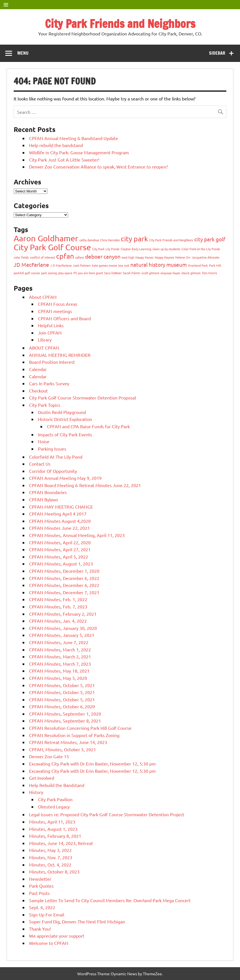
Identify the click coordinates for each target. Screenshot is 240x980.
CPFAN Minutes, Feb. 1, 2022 (58, 599)
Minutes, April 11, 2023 (52, 822)
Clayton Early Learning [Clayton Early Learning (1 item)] (136, 249)
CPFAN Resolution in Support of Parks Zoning (74, 735)
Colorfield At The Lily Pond (56, 457)
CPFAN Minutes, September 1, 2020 (65, 714)
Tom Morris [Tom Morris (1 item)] (209, 273)
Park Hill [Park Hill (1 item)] (215, 265)
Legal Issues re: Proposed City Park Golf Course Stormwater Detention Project (107, 814)
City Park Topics (45, 405)
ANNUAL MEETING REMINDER (60, 355)
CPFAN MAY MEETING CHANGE (61, 507)
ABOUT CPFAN (44, 348)
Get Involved (42, 778)
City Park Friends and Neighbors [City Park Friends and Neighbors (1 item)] (171, 240)
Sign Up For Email (47, 914)
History (36, 792)
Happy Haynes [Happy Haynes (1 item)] (164, 257)
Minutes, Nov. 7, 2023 (51, 857)
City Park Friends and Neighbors (120, 24)
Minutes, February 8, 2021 (55, 836)
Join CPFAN (50, 333)
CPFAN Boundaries (48, 492)
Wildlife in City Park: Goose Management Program (79, 152)
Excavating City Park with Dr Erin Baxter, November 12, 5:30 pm (92, 764)
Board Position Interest (52, 362)
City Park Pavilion (55, 799)
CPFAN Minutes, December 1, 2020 (64, 571)
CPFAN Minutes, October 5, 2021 (62, 685)
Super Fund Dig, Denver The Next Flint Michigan (77, 921)
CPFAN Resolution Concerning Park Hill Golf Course (80, 728)
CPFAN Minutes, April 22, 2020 (60, 542)
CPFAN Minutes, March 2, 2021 (60, 656)
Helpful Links (51, 325)
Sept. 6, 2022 (42, 907)
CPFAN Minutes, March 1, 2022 (60, 649)
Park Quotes (41, 886)
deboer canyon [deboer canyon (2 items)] (103, 256)
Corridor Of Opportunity (53, 471)
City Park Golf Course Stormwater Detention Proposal (82, 398)
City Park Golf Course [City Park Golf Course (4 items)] (52, 247)
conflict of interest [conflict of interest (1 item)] (42, 257)
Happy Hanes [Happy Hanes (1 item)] (144, 257)
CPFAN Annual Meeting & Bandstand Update (74, 138)
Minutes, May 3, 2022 (50, 850)
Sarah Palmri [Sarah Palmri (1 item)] (132, 273)
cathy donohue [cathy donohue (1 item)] (89, 240)
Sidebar (217, 53)
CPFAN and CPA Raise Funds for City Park (88, 426)
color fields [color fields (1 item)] (21, 257)
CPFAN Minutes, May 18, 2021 (59, 671)
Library (45, 339)
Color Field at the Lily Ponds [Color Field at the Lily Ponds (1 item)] (201, 249)
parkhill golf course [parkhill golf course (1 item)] (27, 273)
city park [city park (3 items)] (134, 239)
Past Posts (39, 893)
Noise (44, 441)
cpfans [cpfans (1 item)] (80, 257)
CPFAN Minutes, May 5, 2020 (58, 678)
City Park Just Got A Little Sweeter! (64, 160)
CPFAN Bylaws (44, 499)
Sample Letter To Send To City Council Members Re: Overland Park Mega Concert (110, 900)
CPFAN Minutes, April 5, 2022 (59, 557)
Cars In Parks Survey (49, 383)
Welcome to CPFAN (49, 943)
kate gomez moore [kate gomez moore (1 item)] (105, 265)
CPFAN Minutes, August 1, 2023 (61, 564)
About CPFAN (43, 297)
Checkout (38, 391)
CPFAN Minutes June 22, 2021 (59, 528)
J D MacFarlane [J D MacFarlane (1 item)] (61, 265)
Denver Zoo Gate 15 (49, 756)
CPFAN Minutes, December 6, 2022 (64, 578)
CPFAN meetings (55, 311)
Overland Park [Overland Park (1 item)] (198, 265)
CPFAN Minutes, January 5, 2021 (62, 635)
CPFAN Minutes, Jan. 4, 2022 (58, 621)
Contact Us (40, 464)
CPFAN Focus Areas (58, 304)
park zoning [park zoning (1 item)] (49, 273)
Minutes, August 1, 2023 (53, 829)
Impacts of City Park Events (65, 434)
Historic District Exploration (65, 419)
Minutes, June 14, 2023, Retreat (61, 843)
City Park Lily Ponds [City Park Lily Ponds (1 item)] (106, 249)
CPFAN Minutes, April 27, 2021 (60, 549)
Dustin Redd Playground (62, 412)
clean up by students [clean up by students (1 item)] (166, 249)
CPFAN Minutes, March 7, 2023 (60, 664)
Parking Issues (52, 449)
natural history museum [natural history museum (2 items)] (159, 264)
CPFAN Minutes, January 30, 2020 (63, 628)
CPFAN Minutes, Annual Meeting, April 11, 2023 (77, 535)
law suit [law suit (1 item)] (124, 265)
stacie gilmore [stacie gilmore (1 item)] (191, 273)
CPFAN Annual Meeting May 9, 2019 (65, 478)
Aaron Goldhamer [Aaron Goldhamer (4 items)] (46, 238)
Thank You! (40, 929)
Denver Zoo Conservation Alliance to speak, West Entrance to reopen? (98, 167)
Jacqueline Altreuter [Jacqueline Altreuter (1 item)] (206, 257)
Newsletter (40, 879)
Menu (23, 53)
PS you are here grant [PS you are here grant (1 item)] (88, 273)
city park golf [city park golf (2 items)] (210, 239)
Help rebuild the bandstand (56, 145)
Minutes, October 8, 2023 (54, 871)
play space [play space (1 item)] (65, 273)
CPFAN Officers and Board (64, 318)
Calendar (38, 369)
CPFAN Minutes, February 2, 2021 (63, 614)
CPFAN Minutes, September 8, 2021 (65, 721)
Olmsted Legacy (54, 806)
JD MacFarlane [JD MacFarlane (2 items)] (31, 264)
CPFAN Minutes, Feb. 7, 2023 (58, 606)
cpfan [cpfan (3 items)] (65, 256)
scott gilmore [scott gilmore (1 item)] (150, 273)
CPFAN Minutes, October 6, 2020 (62, 706)
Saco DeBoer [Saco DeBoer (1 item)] (113, 273)
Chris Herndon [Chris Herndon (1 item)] (110, 240)
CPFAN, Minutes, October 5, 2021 (63, 749)
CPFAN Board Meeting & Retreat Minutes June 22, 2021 (85, 485)
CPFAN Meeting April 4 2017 (58, 514)
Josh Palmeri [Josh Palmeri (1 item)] (82, 265)
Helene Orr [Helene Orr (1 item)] (183, 257)
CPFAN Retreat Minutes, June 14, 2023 (68, 742)
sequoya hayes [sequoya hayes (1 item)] (170, 273)
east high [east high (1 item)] (128, 257)
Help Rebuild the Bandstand (57, 785)
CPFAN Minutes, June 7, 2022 (59, 642)
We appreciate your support (57, 936)
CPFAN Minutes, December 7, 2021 (64, 592)
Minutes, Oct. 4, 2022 (50, 865)
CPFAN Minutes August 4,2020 (60, 521)
